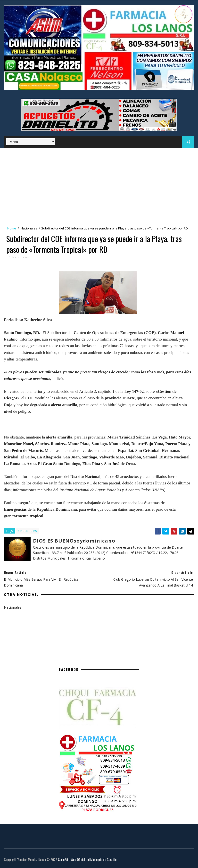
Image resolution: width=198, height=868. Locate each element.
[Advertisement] (99, 184)
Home (12, 228)
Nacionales (29, 228)
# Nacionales (27, 531)
